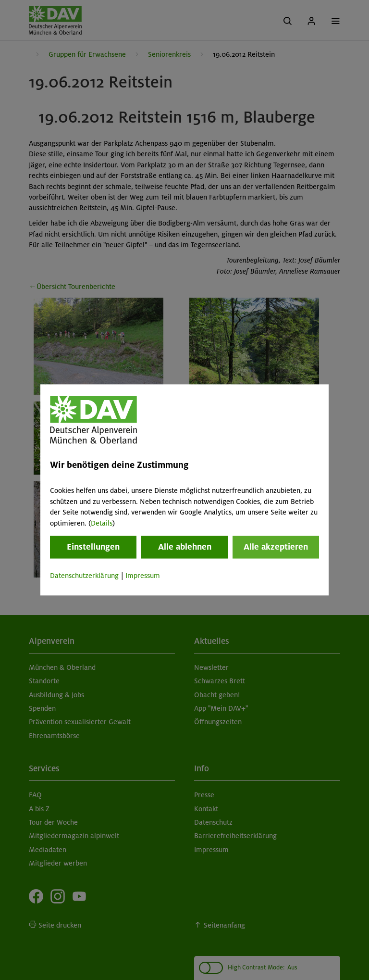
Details (102, 523)
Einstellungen (93, 547)
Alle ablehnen (185, 547)
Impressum (143, 576)
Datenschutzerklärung (84, 576)
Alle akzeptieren (276, 547)
